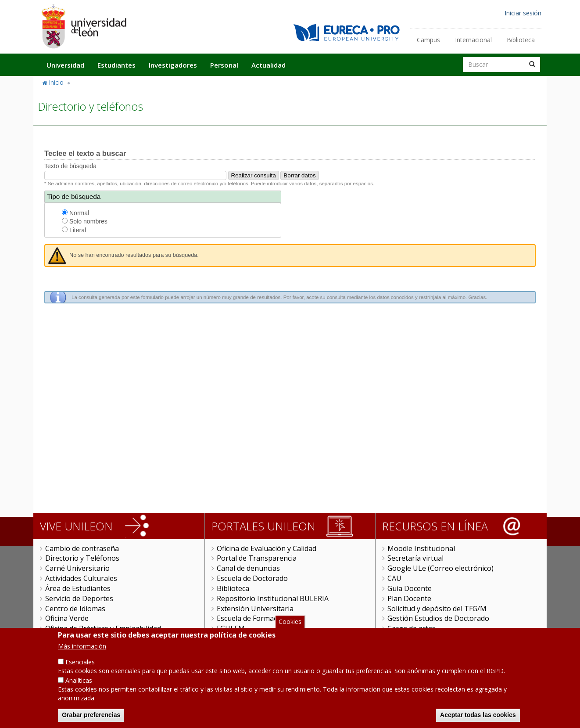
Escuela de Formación (252, 618)
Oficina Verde (67, 618)
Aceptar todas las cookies (478, 717)
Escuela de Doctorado (252, 578)
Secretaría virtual (415, 558)
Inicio (56, 82)
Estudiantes (116, 65)
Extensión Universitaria (255, 609)
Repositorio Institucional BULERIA (273, 598)
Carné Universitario (77, 568)
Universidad (65, 65)
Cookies (290, 624)
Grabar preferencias (91, 717)
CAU (394, 578)
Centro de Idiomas (75, 609)
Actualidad (269, 65)
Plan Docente (409, 598)
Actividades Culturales (81, 578)
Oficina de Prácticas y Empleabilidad (103, 628)
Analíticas (79, 683)
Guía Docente (410, 588)
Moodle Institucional (421, 548)
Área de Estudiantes (78, 588)
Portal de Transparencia (257, 558)
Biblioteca (521, 40)
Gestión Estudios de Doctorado (438, 618)
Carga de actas (412, 628)
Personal (224, 65)
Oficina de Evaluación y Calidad (267, 548)
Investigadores (173, 65)
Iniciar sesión (523, 13)
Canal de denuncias (248, 568)
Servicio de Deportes (79, 598)
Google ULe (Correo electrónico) (440, 568)
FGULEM (231, 628)
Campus (428, 40)
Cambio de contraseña (82, 548)
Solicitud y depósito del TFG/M (437, 609)
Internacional (473, 40)
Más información (82, 648)
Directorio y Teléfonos (82, 558)
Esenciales (80, 664)
